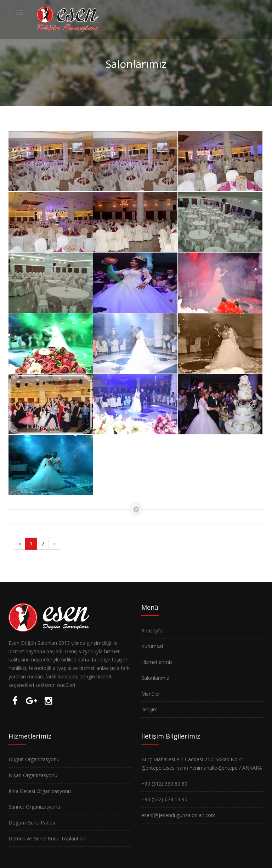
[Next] (54, 544)
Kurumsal (152, 646)
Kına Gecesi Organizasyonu (40, 791)
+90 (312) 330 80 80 (164, 784)
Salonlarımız (155, 678)
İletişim (149, 709)
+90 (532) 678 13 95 (164, 799)
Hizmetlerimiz (157, 662)
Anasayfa (152, 630)
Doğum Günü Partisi (32, 823)
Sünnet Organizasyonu (34, 807)
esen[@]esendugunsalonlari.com (178, 815)
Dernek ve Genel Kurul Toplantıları (47, 838)
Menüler (151, 694)
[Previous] (20, 544)
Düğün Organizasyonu (34, 759)
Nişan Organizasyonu (33, 775)
